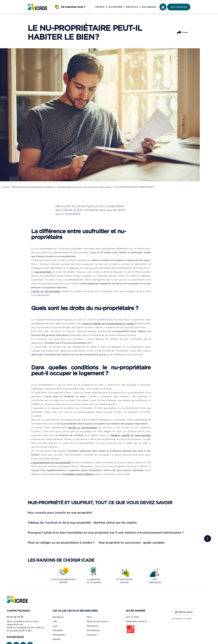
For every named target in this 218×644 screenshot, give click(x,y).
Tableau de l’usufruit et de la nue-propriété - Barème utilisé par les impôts (82, 523)
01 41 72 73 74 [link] (15, 617)
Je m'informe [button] (115, 7)
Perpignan (92, 626)
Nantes (57, 639)
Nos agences (149, 7)
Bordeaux (58, 617)
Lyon (55, 626)
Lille (55, 621)
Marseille (58, 630)
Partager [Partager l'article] (182, 31)
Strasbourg (93, 630)
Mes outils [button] (132, 7)
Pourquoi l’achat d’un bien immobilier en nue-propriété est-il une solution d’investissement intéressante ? (106, 533)
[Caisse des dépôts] (134, 640)
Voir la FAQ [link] (132, 617)
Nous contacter (179, 7)
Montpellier (59, 635)
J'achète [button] (99, 7)
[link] (37, 7)
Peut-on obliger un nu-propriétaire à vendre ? (61, 543)
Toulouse (92, 635)
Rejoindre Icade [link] (135, 621)
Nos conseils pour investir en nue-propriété (60, 513)
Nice (89, 617)
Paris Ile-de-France (98, 621)
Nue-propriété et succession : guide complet (132, 543)
